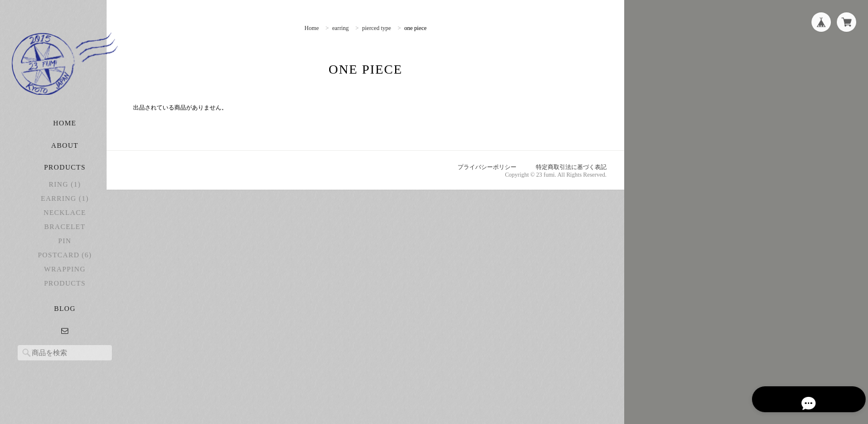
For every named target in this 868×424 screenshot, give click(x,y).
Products (65, 297)
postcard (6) (65, 269)
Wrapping (65, 283)
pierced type (388, 28)
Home (64, 137)
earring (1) (64, 212)
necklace (65, 226)
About (65, 159)
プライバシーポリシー (478, 167)
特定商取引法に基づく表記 (568, 167)
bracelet (65, 240)
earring (352, 28)
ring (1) (65, 198)
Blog (65, 322)
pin (65, 254)
